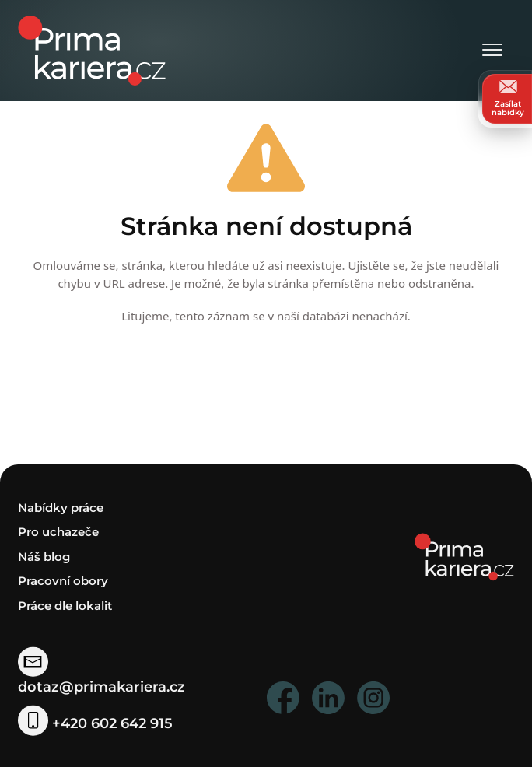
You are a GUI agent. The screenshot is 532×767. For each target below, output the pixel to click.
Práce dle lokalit (65, 606)
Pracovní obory (63, 581)
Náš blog (44, 557)
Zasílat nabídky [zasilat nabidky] (508, 98)
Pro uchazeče (58, 532)
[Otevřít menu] (492, 51)
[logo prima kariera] (92, 49)
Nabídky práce (61, 508)
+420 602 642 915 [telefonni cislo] (95, 723)
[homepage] (464, 556)
